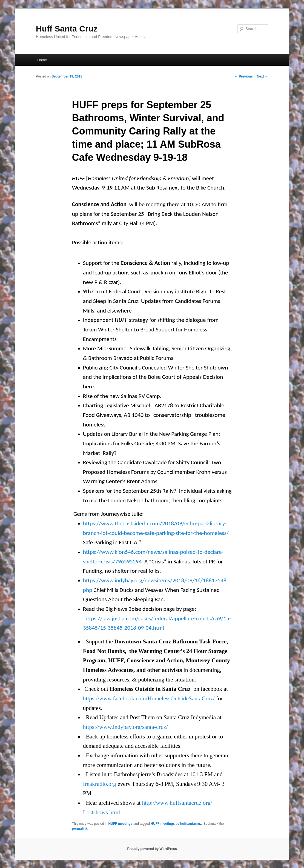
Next (263, 76)
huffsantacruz (191, 824)
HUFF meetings (121, 824)
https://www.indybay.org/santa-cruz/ (125, 727)
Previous (244, 76)
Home (42, 60)
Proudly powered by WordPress (152, 849)
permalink (80, 829)
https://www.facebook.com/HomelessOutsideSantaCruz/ (149, 698)
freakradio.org (100, 784)
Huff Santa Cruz (67, 29)
